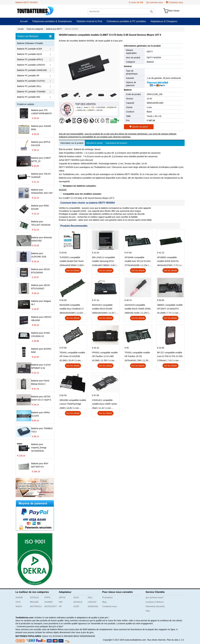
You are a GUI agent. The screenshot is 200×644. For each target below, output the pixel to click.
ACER (76, 606)
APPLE (62, 597)
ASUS (76, 597)
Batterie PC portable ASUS (30, 54)
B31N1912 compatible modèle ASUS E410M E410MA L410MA (102, 307)
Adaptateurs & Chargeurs (164, 21)
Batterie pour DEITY (54, 29)
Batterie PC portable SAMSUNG (32, 70)
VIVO (18, 602)
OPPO (47, 597)
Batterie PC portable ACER (30, 49)
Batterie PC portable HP (28, 76)
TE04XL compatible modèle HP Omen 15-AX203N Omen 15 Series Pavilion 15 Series (72, 355)
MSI (61, 602)
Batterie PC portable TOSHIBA (31, 92)
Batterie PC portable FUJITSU (31, 81)
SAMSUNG (93, 606)
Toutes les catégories (35, 29)
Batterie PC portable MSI (29, 97)
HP (60, 606)
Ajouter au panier (139, 127)
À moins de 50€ (136, 2)
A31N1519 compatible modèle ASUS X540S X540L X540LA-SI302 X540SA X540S (138, 307)
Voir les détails (73, 270)
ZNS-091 (99, 110)
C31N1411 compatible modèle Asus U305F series (104, 402)
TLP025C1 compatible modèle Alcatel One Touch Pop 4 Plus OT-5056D (72, 260)
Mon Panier (174, 11)
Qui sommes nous (155, 2)
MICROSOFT (51, 606)
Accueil (24, 21)
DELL (90, 597)
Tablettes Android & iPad (89, 21)
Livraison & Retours (155, 602)
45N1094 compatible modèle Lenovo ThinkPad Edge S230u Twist (73, 402)
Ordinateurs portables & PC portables (126, 21)
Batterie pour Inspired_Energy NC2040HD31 (39, 448)
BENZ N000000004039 (84, 636)
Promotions (108, 597)
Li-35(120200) (101, 107)
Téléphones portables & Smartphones (52, 21)
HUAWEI (49, 602)
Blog (104, 602)
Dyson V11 (47, 636)
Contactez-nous (176, 2)
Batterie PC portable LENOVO (31, 65)
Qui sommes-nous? (155, 597)
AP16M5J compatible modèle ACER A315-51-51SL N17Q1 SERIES (168, 260)
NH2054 (63, 190)
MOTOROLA (36, 606)
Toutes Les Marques (34, 36)
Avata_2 (80, 107)
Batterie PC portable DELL (29, 86)
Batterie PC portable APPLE (30, 59)
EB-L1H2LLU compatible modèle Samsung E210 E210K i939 (103, 260)
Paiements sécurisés (155, 606)
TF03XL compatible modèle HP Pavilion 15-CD (137, 354)
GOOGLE (34, 597)
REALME (34, 602)
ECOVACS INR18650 (63, 636)
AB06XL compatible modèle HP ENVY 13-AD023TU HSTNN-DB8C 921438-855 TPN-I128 (170, 307)
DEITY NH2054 (154, 58)
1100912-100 (81, 110)
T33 (93, 107)
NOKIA (19, 606)
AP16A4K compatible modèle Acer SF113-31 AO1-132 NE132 (138, 260)
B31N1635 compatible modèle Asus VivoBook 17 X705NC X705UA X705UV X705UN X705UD (72, 307)
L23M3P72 (91, 110)
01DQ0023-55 (112, 107)
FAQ (148, 611)
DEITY (150, 52)
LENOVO (92, 602)
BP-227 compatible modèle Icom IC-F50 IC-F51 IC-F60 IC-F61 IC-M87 (170, 355)
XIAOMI (19, 597)
